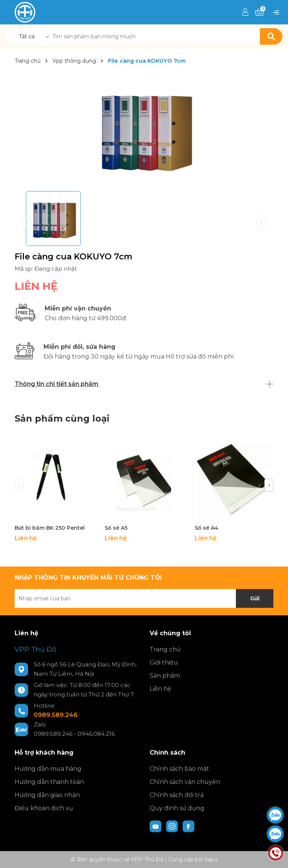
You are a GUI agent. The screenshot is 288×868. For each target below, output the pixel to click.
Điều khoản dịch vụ (44, 808)
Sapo (211, 859)
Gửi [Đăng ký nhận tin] (255, 598)
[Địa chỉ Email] (144, 598)
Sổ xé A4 (206, 528)
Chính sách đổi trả (177, 795)
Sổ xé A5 (116, 528)
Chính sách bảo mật (179, 769)
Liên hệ (160, 689)
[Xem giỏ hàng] (259, 12)
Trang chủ (165, 649)
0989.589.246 (56, 715)
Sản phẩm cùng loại (62, 418)
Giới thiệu (164, 662)
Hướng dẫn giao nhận (47, 795)
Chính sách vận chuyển (185, 782)
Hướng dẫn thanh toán (49, 782)
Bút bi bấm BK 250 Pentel (50, 528)
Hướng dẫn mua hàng (48, 769)
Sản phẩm (165, 676)
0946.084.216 (96, 734)
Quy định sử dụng (177, 808)
